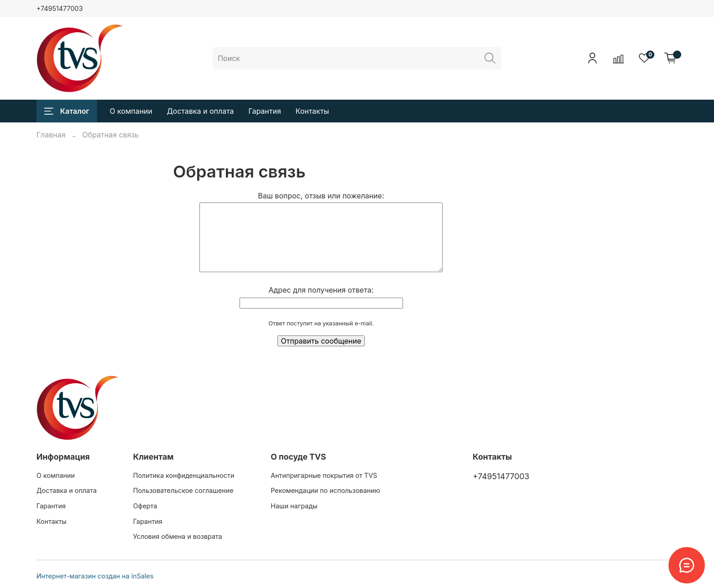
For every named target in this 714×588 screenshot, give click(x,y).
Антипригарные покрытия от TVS (324, 475)
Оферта (145, 506)
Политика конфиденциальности (184, 475)
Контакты (312, 111)
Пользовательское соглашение (183, 490)
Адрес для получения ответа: (321, 290)
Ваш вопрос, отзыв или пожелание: (321, 196)
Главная (51, 135)
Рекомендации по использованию (325, 490)
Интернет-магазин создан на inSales (95, 576)
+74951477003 (60, 8)
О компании (131, 111)
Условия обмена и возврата (177, 536)
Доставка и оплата (201, 111)
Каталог (67, 111)
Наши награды (294, 506)
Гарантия (265, 111)
